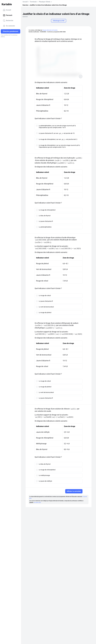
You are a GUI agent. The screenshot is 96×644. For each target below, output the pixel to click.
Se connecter (9, 26)
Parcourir (8, 15)
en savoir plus (37, 502)
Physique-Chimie (45, 2)
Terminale (33, 2)
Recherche (8, 21)
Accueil (7, 10)
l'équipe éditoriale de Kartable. (50, 30)
